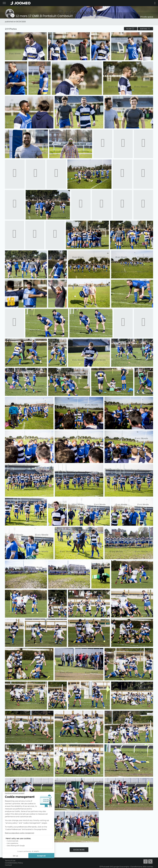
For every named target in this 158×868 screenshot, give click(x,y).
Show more (79, 850)
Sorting (145, 29)
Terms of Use (10, 860)
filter (131, 29)
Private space (147, 17)
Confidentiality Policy (14, 863)
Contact (8, 865)
